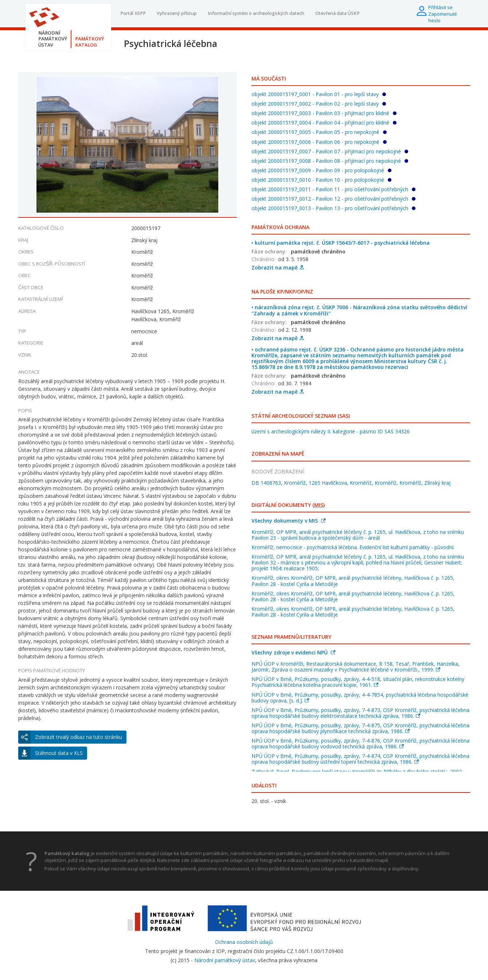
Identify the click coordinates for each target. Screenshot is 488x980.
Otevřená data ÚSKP (337, 13)
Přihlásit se (440, 7)
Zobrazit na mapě (278, 267)
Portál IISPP (133, 13)
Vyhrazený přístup (177, 13)
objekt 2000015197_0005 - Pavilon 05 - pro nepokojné (319, 132)
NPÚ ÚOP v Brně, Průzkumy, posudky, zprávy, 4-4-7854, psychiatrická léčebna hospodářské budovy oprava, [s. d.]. (360, 698)
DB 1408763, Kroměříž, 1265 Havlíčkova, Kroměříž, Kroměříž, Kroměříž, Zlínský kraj (351, 483)
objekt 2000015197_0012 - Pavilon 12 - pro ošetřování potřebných (333, 199)
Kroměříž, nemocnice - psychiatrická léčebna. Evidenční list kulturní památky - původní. (353, 547)
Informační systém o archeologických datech (256, 13)
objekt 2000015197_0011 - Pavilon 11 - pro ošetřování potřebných (333, 189)
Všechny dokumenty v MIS (288, 521)
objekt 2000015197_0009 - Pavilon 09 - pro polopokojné (321, 170)
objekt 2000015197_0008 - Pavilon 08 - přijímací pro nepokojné (330, 161)
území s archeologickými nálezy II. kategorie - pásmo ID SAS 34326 (331, 431)
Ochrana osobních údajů (244, 942)
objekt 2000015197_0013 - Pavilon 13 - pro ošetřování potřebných (333, 208)
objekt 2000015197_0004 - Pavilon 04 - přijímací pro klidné (324, 123)
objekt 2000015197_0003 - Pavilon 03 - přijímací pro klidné (324, 113)
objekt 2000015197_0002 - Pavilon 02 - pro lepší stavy (319, 104)
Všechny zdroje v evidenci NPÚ (293, 652)
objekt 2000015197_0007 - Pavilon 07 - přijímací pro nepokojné (330, 151)
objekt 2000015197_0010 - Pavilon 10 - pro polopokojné (321, 180)
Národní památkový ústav (225, 960)
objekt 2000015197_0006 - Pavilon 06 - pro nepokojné (319, 142)
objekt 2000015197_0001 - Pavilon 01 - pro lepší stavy (319, 94)
